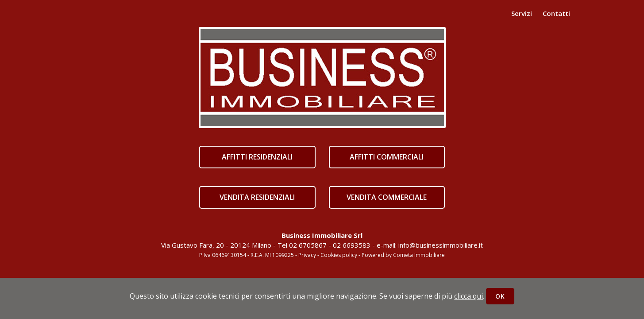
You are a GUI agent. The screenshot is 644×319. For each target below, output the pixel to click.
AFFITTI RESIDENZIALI (257, 157)
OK (500, 296)
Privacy (307, 255)
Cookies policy (339, 255)
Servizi (522, 13)
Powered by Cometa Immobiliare (403, 255)
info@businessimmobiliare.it (441, 245)
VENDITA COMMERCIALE (387, 197)
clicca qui (469, 296)
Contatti (556, 13)
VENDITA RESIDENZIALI (257, 197)
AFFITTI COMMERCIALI (387, 157)
